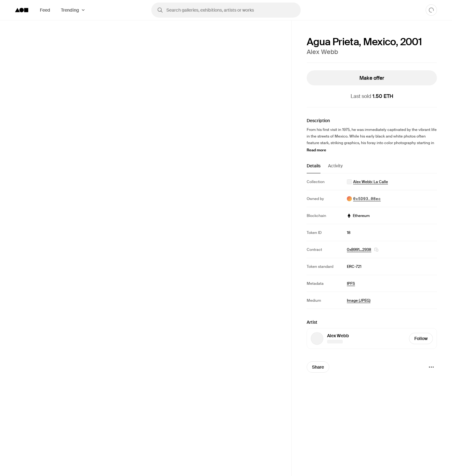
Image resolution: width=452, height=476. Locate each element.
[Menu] (431, 367)
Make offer (372, 78)
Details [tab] (314, 166)
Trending (70, 10)
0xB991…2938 (359, 250)
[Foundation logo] (22, 10)
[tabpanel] (372, 241)
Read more (316, 150)
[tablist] (372, 168)
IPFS (351, 284)
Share (318, 367)
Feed (45, 10)
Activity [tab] (335, 166)
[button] (376, 250)
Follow (421, 338)
